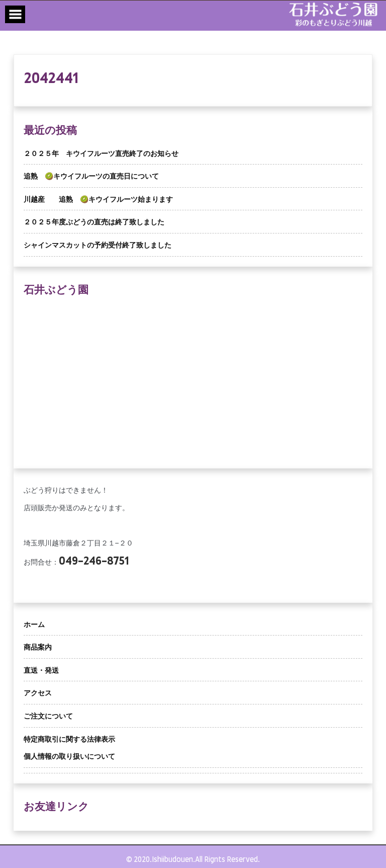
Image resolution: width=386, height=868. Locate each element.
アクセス (38, 693)
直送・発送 (41, 671)
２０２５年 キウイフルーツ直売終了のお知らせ (101, 154)
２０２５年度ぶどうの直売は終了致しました (94, 222)
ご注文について (48, 717)
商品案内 (38, 648)
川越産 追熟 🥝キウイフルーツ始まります (98, 200)
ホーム (34, 625)
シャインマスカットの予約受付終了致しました (98, 246)
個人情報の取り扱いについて (69, 757)
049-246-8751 (94, 561)
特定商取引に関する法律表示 (69, 740)
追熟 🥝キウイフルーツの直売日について (91, 177)
